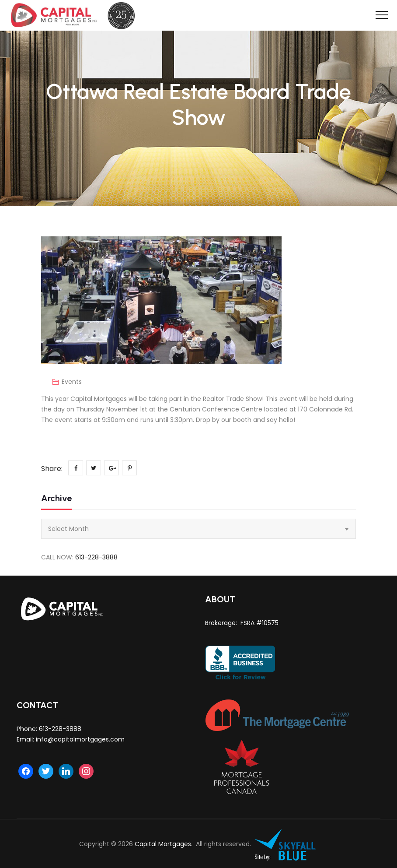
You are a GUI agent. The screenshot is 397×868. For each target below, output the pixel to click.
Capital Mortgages (163, 844)
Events (72, 382)
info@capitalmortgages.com (80, 739)
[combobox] (198, 529)
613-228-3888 (96, 557)
